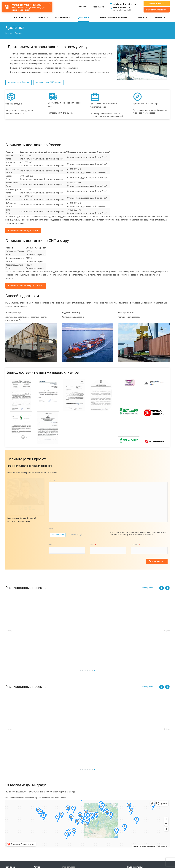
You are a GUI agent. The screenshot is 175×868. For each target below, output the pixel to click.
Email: (93, 545)
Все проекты (148, 588)
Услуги (43, 17)
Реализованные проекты (113, 17)
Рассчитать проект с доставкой (23, 231)
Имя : (51, 545)
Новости (142, 17)
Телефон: (135, 545)
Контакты (160, 17)
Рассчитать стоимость (157, 10)
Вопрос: (52, 480)
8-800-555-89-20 (121, 7)
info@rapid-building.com (125, 4)
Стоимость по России (19, 82)
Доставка (83, 17)
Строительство (20, 17)
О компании (63, 17)
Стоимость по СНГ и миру (48, 82)
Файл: (51, 529)
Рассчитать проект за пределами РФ (26, 286)
